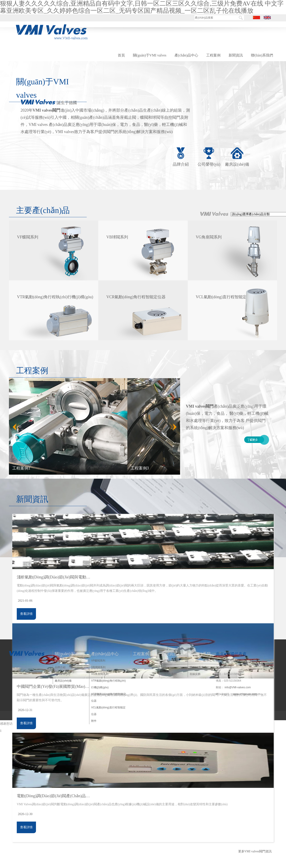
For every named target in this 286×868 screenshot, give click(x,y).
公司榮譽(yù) (209, 164)
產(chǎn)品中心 (186, 55)
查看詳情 (26, 614)
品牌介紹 (181, 164)
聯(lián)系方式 (198, 667)
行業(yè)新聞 (169, 674)
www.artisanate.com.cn (247, 694)
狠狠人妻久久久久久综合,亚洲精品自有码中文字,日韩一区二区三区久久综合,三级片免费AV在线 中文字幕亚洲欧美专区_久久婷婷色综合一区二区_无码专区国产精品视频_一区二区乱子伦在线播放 (142, 7)
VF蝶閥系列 (98, 661)
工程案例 (213, 55)
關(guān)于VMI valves (150, 55)
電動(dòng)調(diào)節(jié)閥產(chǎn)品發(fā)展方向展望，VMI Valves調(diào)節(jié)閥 (54, 796)
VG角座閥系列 (100, 674)
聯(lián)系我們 (262, 55)
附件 (94, 721)
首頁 (121, 55)
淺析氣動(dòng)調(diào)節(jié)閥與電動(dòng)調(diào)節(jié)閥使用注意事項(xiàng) (54, 577)
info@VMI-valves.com (238, 687)
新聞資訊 (236, 55)
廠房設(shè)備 (237, 164)
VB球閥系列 (98, 667)
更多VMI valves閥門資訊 (255, 851)
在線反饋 (195, 674)
